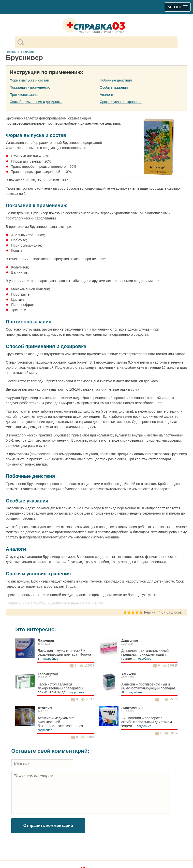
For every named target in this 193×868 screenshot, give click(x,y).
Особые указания (114, 87)
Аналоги (106, 95)
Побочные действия (116, 80)
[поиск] (100, 42)
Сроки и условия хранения (121, 102)
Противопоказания (24, 95)
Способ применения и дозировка (36, 102)
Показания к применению (30, 87)
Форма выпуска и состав (29, 80)
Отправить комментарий (48, 826)
